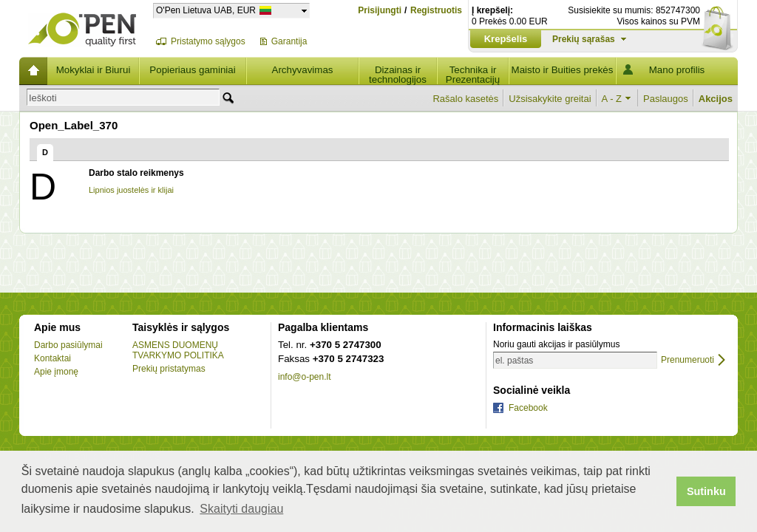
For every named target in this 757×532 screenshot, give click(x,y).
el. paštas (514, 361)
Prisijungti (380, 10)
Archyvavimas (303, 70)
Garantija (289, 41)
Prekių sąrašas (584, 39)
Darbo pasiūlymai (68, 345)
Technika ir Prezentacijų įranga (473, 75)
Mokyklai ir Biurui (94, 70)
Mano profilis (677, 70)
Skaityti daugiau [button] (241, 509)
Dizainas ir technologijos (398, 75)
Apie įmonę (56, 372)
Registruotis (436, 11)
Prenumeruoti (688, 360)
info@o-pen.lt (305, 377)
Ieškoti (43, 98)
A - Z (612, 99)
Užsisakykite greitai (550, 99)
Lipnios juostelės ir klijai (131, 190)
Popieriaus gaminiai (192, 70)
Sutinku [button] (706, 491)
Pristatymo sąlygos (208, 41)
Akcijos (716, 99)
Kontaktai (52, 358)
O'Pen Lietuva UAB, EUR (206, 10)
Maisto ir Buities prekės (563, 70)
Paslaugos (666, 99)
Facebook (528, 408)
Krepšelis (506, 39)
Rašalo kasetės (465, 99)
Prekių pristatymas (169, 369)
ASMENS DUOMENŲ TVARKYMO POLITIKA (178, 350)
